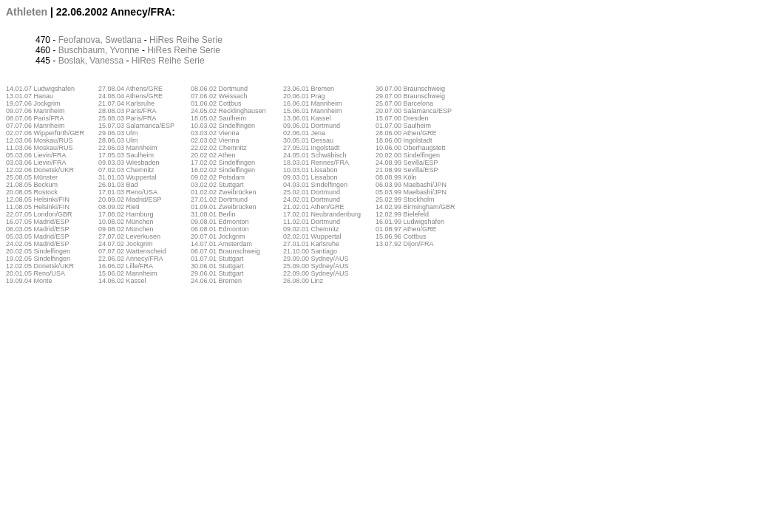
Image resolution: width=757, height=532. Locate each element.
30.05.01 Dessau (308, 140)
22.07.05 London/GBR (39, 214)
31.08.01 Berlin (213, 214)
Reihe (187, 40)
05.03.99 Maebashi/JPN (411, 192)
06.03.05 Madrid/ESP (38, 229)
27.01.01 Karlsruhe (311, 244)
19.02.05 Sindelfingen (38, 259)
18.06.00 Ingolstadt (404, 140)
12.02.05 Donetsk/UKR (40, 266)
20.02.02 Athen (213, 155)
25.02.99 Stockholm (405, 199)
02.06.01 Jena (304, 133)
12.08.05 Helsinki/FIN (38, 199)
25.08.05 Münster (32, 177)
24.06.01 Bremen (216, 281)
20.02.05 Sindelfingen (38, 251)
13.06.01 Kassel (307, 118)
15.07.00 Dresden (402, 118)
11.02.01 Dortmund (312, 222)
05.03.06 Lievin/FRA (36, 155)
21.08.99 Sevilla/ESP (407, 170)
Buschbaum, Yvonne (99, 50)
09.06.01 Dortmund (312, 126)
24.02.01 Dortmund (312, 199)
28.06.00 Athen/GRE (406, 133)
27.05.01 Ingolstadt (312, 148)
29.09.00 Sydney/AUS (316, 259)
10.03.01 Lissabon (310, 170)
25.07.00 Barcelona (404, 103)
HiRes (162, 40)
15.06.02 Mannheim (128, 273)
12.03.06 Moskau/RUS (40, 140)
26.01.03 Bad (118, 185)
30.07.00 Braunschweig (410, 89)
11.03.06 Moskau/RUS (40, 148)
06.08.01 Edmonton (220, 229)
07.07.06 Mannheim (35, 126)
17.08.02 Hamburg (126, 214)
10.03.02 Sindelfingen (223, 126)
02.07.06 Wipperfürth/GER (45, 133)
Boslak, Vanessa (91, 61)
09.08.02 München (126, 229)
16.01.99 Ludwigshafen (410, 222)
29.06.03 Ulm (118, 133)
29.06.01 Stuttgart (217, 273)
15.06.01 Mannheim (313, 111)
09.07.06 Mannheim (35, 111)
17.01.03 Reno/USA (128, 192)
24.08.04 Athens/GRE (130, 96)
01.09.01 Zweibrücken (224, 207)
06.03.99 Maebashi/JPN (411, 185)
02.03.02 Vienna (215, 140)
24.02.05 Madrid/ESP (38, 244)
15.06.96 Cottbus (401, 236)
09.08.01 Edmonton (220, 222)
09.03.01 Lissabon (310, 177)
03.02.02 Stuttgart (217, 185)
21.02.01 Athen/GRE (314, 207)
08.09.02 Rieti (119, 207)
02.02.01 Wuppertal (312, 236)
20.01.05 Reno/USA (35, 273)
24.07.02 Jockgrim (126, 244)
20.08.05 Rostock (32, 192)
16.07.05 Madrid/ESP (38, 222)
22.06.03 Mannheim (128, 148)
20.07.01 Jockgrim (218, 236)
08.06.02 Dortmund (219, 89)
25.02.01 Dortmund (312, 192)
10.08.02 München (126, 222)
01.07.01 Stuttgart (217, 259)
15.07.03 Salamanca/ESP (136, 126)
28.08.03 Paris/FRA (128, 111)
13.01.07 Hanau (30, 96)
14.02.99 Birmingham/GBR (415, 207)
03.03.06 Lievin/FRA (36, 163)
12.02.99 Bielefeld (402, 214)
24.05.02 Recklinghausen (228, 111)
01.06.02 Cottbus (216, 103)
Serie (212, 40)
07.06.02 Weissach (219, 96)
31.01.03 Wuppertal (127, 177)
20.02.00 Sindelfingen (408, 155)
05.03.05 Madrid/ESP (38, 236)
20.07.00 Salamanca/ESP (414, 111)
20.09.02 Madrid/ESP (130, 199)
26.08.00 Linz (303, 281)
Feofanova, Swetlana (100, 40)
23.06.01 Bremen (309, 89)
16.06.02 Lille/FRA (126, 266)
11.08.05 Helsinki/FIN (38, 207)
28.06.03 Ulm (118, 140)
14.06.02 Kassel (122, 281)
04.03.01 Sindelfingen (315, 185)
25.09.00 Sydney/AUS (316, 266)
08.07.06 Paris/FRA (35, 118)
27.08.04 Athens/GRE (130, 89)
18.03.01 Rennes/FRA (316, 163)
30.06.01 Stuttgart (217, 266)
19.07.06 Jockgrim (33, 103)
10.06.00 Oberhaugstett (411, 148)
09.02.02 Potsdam (218, 177)
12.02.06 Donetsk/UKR (40, 170)
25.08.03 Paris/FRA (128, 118)
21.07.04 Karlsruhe (126, 103)
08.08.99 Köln (396, 177)
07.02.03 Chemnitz (126, 170)
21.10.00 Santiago (310, 251)
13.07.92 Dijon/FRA (405, 244)
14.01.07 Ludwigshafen (40, 89)
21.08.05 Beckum (32, 185)
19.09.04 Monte (29, 281)
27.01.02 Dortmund (219, 199)
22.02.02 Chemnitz (219, 148)
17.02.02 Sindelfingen (223, 163)
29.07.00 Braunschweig (410, 96)
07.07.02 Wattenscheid (132, 251)
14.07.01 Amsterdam (221, 244)
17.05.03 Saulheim (126, 155)
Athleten (27, 12)
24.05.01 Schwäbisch (315, 155)
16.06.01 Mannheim (313, 103)
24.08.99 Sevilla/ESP (407, 163)
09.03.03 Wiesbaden (129, 163)
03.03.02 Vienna (215, 133)
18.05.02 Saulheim (218, 118)
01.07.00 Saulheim (403, 126)
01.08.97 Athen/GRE (406, 229)
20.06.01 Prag (304, 96)
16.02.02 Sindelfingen (223, 170)
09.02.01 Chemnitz (311, 229)
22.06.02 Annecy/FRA (131, 259)
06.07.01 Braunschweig (225, 251)
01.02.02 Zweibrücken (224, 192)
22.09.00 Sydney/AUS (316, 273)
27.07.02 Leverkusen (129, 236)
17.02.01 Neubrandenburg (322, 214)
